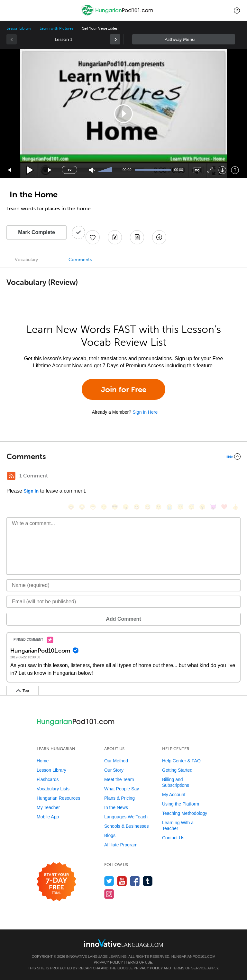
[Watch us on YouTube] (122, 881)
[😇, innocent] (180, 507)
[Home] (118, 15)
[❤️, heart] (224, 507)
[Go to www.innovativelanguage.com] (123, 943)
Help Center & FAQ (181, 761)
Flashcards (48, 779)
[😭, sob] (169, 507)
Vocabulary (26, 260)
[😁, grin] (93, 507)
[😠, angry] (126, 507)
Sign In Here (145, 412)
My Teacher (48, 807)
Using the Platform (181, 804)
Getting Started (177, 770)
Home (43, 761)
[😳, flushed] (82, 507)
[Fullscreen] (210, 170)
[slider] (105, 170)
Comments (80, 260)
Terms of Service (189, 968)
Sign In (31, 491)
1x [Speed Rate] (69, 170)
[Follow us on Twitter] (109, 881)
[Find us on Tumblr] (148, 881)
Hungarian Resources (58, 798)
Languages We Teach (126, 817)
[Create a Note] (115, 237)
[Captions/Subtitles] (197, 170)
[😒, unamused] (104, 507)
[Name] (123, 585)
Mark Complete (37, 232)
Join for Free (124, 389)
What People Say (122, 789)
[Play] (30, 170)
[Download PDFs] (137, 237)
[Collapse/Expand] (123, 457)
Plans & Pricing (119, 798)
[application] (123, 114)
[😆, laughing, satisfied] (137, 507)
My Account (174, 795)
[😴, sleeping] (191, 507)
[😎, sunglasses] (115, 507)
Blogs (110, 835)
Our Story (114, 770)
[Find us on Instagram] (109, 894)
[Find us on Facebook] (135, 881)
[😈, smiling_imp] (213, 507)
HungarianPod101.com (193, 956)
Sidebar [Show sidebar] (184, 39)
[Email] (123, 602)
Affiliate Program (121, 845)
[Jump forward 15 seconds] (50, 170)
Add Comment (123, 619)
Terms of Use (139, 962)
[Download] (222, 170)
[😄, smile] (71, 507)
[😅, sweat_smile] (148, 507)
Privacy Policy (108, 962)
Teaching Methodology (185, 813)
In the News (116, 807)
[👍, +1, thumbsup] (235, 507)
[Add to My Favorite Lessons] (93, 237)
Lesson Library (19, 28)
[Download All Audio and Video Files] (159, 237)
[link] (115, 39)
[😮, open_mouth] (202, 507)
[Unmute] (92, 170)
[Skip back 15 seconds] (10, 170)
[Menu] (10, 10)
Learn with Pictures (56, 28)
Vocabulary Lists (53, 789)
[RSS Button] (11, 476)
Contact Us (173, 838)
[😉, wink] (159, 507)
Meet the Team (119, 779)
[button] (237, 10)
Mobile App (48, 817)
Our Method (116, 761)
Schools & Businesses (127, 826)
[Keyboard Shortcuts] (235, 170)
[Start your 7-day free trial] (56, 882)
